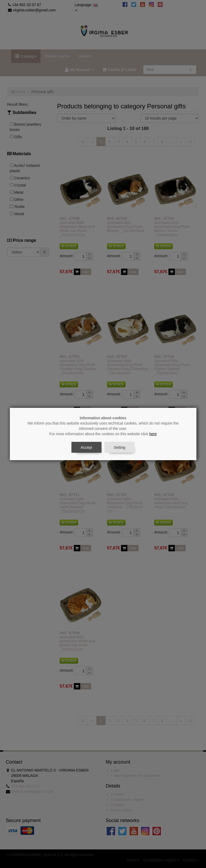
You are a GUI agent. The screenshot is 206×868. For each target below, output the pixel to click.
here (153, 434)
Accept (86, 447)
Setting (120, 447)
